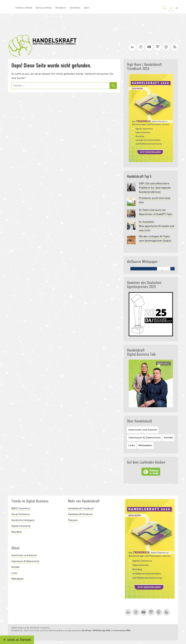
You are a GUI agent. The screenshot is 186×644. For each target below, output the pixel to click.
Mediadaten (145, 446)
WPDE (95, 631)
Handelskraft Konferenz (80, 514)
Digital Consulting (21, 526)
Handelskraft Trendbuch (81, 509)
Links (132, 446)
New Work (17, 532)
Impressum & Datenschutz (144, 438)
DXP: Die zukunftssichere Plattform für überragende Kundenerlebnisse (155, 188)
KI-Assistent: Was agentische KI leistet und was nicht (157, 226)
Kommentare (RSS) (122, 631)
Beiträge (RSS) (104, 631)
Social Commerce (20, 514)
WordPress (86, 631)
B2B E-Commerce (21, 509)
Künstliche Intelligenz (23, 520)
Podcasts (73, 520)
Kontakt (168, 438)
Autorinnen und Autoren (143, 430)
